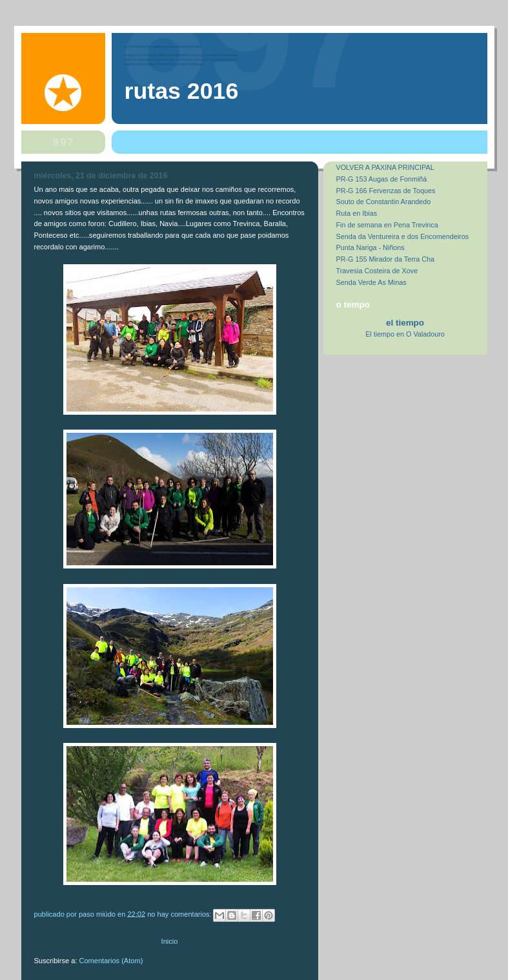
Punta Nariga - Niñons (371, 247)
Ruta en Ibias (357, 213)
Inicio (170, 941)
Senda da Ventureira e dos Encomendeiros (403, 236)
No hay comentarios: (180, 913)
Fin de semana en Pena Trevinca (387, 225)
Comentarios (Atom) (111, 961)
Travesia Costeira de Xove (377, 271)
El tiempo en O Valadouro (405, 334)
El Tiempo (405, 323)
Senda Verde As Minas (371, 282)
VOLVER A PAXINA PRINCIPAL (385, 167)
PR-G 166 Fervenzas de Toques (386, 191)
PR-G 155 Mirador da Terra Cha (386, 259)
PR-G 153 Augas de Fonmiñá (382, 179)
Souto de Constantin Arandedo (384, 202)
